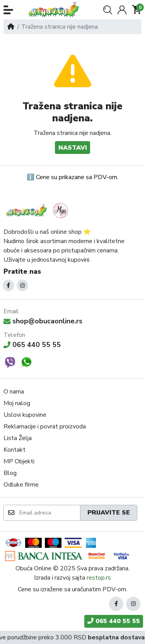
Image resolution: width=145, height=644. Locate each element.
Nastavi (73, 148)
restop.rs (99, 578)
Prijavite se (109, 513)
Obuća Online (33, 568)
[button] (8, 10)
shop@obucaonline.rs (43, 321)
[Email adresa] (49, 513)
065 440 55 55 (32, 345)
